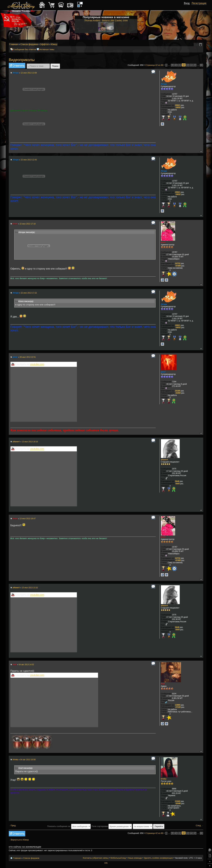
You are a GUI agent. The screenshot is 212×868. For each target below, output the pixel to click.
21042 (178, 801)
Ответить (17, 66)
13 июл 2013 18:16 (30, 442)
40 (176, 65)
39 (172, 65)
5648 (177, 481)
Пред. (13, 825)
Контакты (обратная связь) (96, 858)
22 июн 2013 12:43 (29, 160)
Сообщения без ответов (24, 49)
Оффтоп (44, 44)
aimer (15, 357)
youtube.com (37, 364)
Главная (14, 44)
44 (191, 65)
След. (199, 825)
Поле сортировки (112, 826)
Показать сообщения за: (69, 826)
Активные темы (47, 49)
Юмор (54, 44)
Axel (15, 665)
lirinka (15, 760)
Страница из (154, 65)
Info (106, 863)
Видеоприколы (22, 60)
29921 (178, 105)
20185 (178, 391)
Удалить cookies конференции (158, 858)
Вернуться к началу (201, 151)
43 (188, 65)
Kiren (15, 224)
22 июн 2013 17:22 (29, 293)
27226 (178, 707)
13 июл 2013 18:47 (28, 519)
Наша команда (135, 858)
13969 (178, 705)
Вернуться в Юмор (20, 840)
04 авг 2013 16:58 (28, 760)
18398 (178, 803)
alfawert (16, 442)
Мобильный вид (201, 44)
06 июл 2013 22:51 (28, 357)
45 (195, 65)
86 (201, 65)
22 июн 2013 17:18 (27, 224)
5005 (178, 484)
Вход (187, 3)
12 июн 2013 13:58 (29, 73)
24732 (178, 263)
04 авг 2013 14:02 (26, 665)
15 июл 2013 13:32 (30, 588)
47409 (178, 266)
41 (180, 65)
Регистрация (199, 3)
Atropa (16, 73)
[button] (188, 7)
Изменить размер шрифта (197, 44)
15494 (178, 393)
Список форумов (29, 44)
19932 (178, 107)
